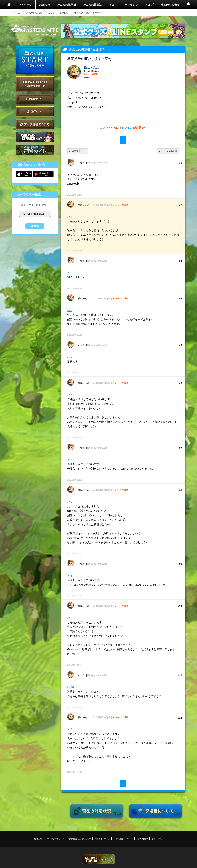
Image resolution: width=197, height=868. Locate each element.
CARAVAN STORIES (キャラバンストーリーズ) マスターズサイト (35, 30)
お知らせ (45, 5)
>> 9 (70, 618)
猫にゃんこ (91, 67)
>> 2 (70, 272)
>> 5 (70, 395)
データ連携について (35, 124)
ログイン (35, 112)
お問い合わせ (142, 839)
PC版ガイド (35, 99)
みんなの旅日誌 (93, 5)
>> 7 (70, 502)
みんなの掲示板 (67, 5)
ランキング (131, 5)
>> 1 (70, 217)
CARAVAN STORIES (98, 859)
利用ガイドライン (102, 839)
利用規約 (38, 839)
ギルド (113, 5)
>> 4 (70, 357)
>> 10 (71, 687)
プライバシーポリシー (55, 839)
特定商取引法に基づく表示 (80, 839)
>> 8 (70, 575)
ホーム (17, 13)
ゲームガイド (35, 150)
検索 (37, 226)
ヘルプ (149, 5)
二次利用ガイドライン (123, 839)
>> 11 (71, 729)
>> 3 (70, 310)
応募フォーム (157, 839)
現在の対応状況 (170, 5)
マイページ (25, 5)
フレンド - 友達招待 (58, 13)
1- (123, 140)
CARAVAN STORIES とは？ (35, 137)
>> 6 (70, 459)
